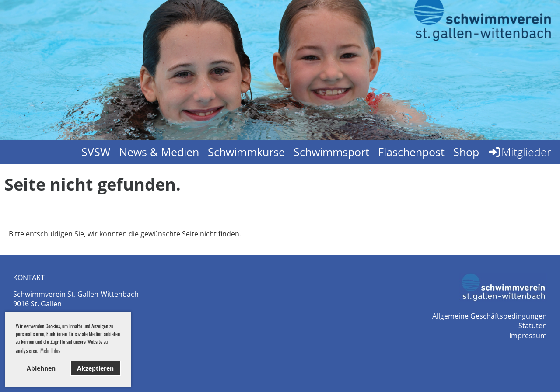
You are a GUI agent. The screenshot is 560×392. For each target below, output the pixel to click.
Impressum (528, 336)
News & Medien (159, 152)
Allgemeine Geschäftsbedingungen (490, 316)
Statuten (533, 326)
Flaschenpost (411, 152)
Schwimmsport (331, 152)
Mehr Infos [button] (50, 350)
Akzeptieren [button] (95, 368)
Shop (466, 152)
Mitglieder (520, 152)
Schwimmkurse (246, 152)
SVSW (96, 152)
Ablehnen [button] (41, 368)
